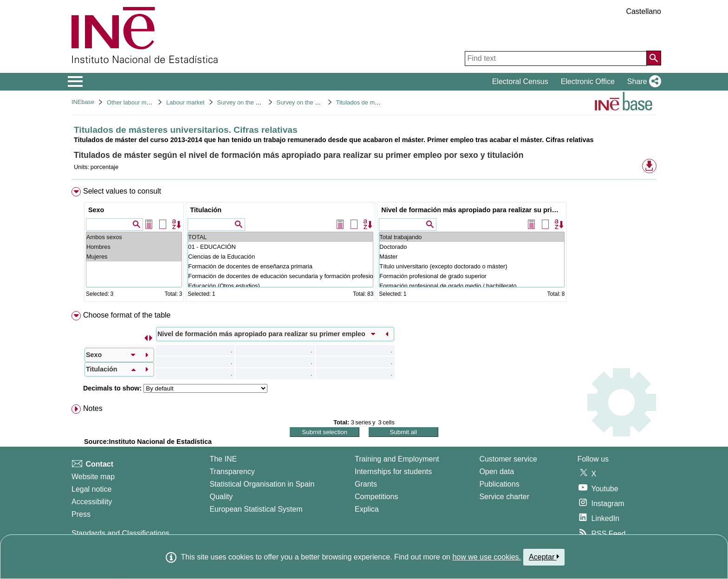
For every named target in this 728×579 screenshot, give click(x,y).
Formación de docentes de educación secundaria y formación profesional (280, 276)
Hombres (134, 247)
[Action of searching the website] (654, 58)
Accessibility (92, 502)
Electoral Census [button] (520, 81)
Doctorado (472, 247)
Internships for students (393, 472)
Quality (221, 497)
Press (81, 514)
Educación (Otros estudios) (280, 286)
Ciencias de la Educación (280, 257)
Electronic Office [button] (588, 81)
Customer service (508, 459)
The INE (223, 459)
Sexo (96, 210)
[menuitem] (364, 246)
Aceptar (544, 557)
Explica (367, 509)
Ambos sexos (134, 237)
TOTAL (280, 237)
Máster (472, 257)
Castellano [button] (643, 11)
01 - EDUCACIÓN (280, 247)
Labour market (185, 102)
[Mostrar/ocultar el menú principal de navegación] (75, 82)
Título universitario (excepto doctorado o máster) (472, 266)
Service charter (504, 497)
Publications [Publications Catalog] (499, 484)
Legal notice (91, 489)
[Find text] (556, 59)
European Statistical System (256, 509)
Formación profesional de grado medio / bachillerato (472, 286)
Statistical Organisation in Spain (262, 484)
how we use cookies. (487, 557)
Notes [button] (93, 408)
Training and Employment (397, 459)
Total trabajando (472, 237)
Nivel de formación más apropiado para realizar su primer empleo (473, 210)
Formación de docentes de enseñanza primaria (280, 266)
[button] (642, 82)
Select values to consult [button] (122, 191)
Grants (366, 484)
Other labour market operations (148, 102)
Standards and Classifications (120, 533)
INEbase (83, 102)
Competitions (376, 497)
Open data (497, 472)
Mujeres (134, 257)
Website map (93, 477)
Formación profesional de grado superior (472, 276)
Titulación (206, 210)
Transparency (232, 472)
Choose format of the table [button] (127, 315)
